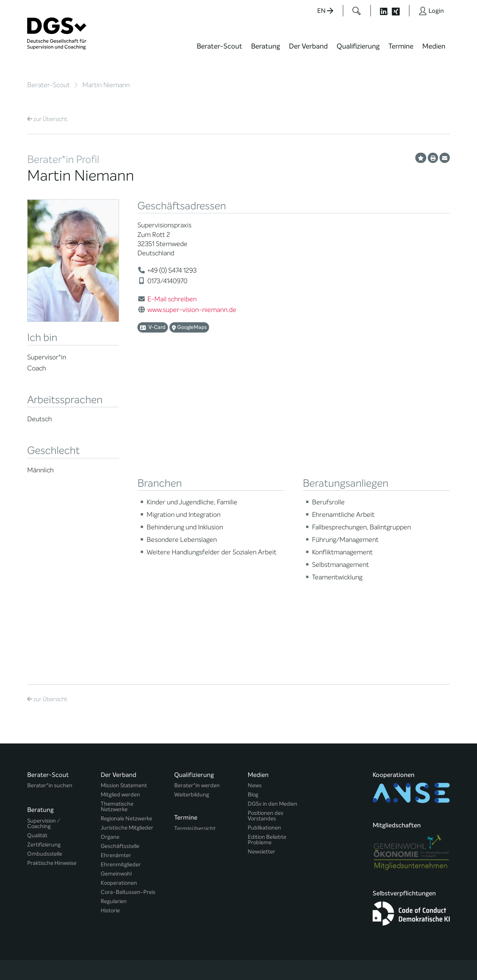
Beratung (266, 46)
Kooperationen (119, 702)
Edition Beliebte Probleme (267, 658)
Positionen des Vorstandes (266, 635)
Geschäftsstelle (120, 665)
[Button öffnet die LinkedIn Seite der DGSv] (380, 11)
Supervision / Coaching (44, 639)
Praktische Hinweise (52, 679)
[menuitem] (219, 51)
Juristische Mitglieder (127, 647)
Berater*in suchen (50, 604)
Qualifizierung (358, 46)
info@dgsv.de (209, 837)
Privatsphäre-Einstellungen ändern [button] (296, 958)
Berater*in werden (197, 604)
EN (325, 11)
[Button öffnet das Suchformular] (357, 11)
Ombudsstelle (45, 669)
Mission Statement (124, 604)
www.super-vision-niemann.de (192, 310)
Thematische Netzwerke (117, 625)
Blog (253, 613)
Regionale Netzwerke (126, 637)
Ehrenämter (116, 674)
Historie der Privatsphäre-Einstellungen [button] (365, 958)
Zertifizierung (44, 660)
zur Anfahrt (191, 852)
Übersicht (47, 119)
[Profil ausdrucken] (433, 158)
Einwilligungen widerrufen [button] (427, 958)
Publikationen (264, 647)
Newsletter (261, 670)
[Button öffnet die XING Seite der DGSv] (400, 11)
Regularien (114, 720)
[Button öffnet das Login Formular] (431, 11)
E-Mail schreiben (172, 299)
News (255, 604)
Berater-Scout (219, 46)
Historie (110, 729)
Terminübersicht (195, 645)
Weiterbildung (192, 613)
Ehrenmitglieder (121, 683)
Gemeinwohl (116, 693)
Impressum (435, 952)
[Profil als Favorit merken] (421, 158)
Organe (110, 656)
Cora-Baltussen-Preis (128, 711)
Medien (434, 46)
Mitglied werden (120, 613)
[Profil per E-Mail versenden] (445, 158)
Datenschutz (399, 952)
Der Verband (308, 46)
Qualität (37, 651)
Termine (401, 46)
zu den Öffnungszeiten (206, 867)
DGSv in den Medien (272, 623)
